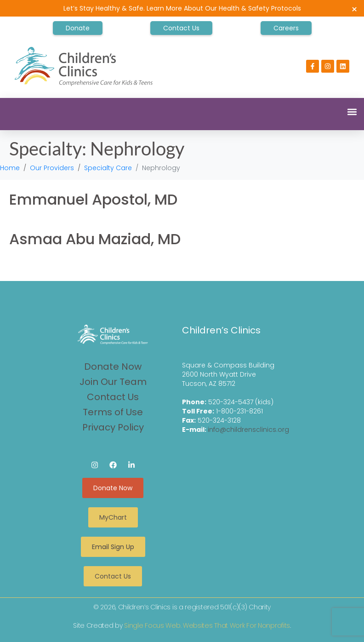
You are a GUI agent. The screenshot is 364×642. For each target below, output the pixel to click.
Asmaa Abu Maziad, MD (95, 239)
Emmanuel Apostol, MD (93, 199)
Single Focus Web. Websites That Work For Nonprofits (207, 625)
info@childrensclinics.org (248, 430)
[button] (352, 112)
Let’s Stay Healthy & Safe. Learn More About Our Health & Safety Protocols (182, 8)
